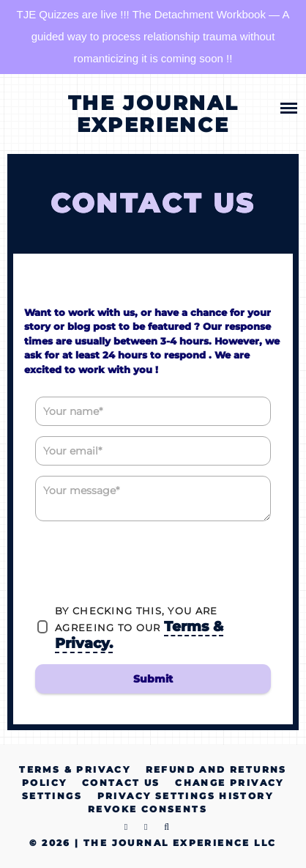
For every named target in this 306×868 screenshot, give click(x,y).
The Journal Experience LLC (180, 843)
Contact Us (121, 783)
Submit (153, 679)
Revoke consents (148, 809)
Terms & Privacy (75, 769)
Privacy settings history (186, 796)
